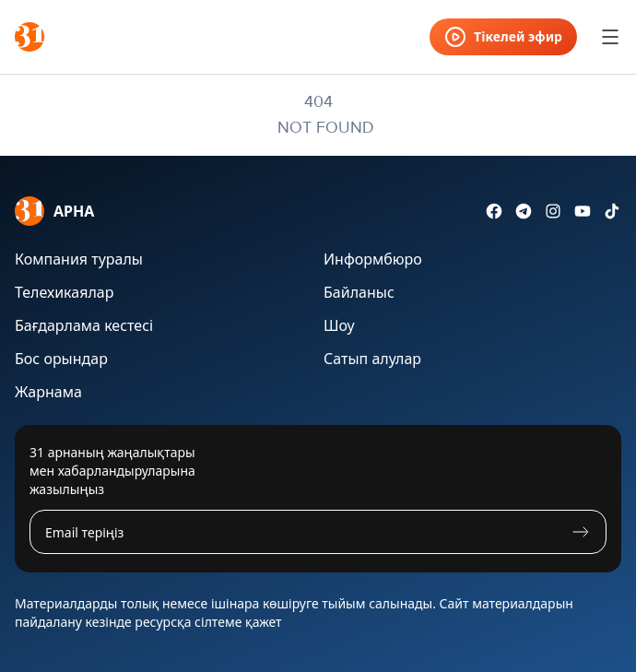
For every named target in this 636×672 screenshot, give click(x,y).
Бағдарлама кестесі (84, 325)
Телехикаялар (64, 292)
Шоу (339, 325)
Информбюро (373, 259)
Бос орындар (61, 359)
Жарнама (48, 392)
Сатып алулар (372, 359)
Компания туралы (79, 259)
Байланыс (359, 292)
